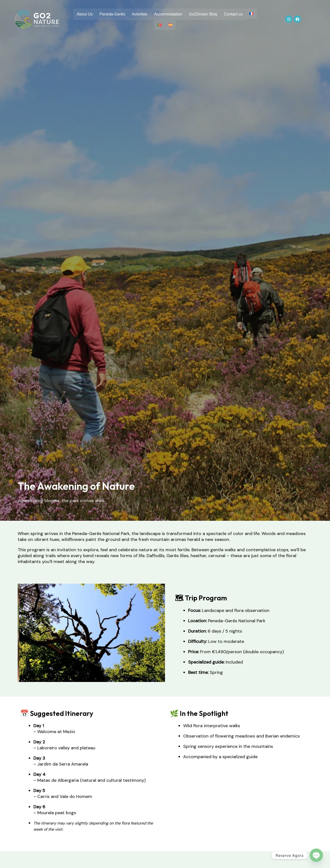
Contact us (240, 14)
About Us (89, 14)
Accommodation (174, 14)
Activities (144, 14)
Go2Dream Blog (209, 14)
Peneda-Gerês (117, 14)
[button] (23, 633)
